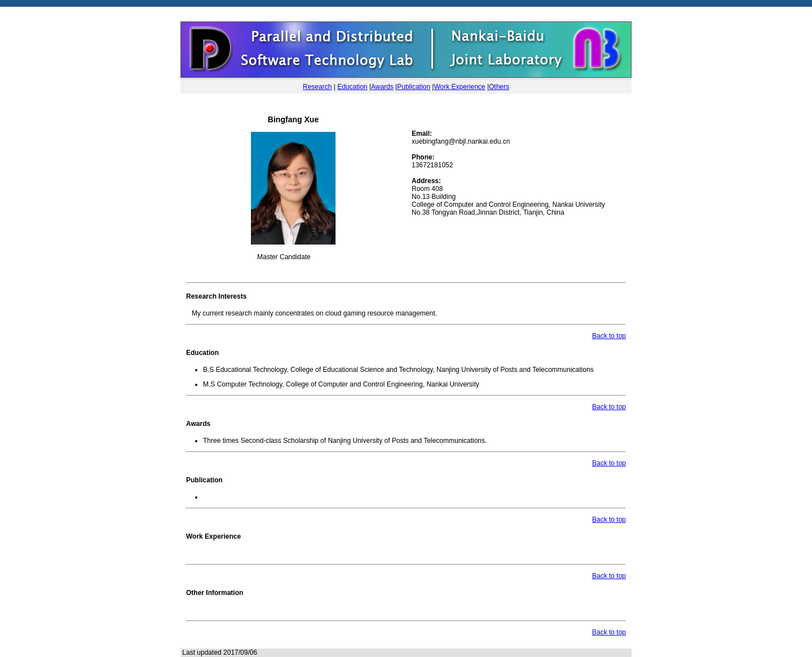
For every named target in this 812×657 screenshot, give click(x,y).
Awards (382, 87)
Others (499, 87)
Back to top (609, 336)
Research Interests (216, 296)
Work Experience (459, 87)
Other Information (215, 593)
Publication (414, 87)
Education (352, 87)
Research (317, 87)
